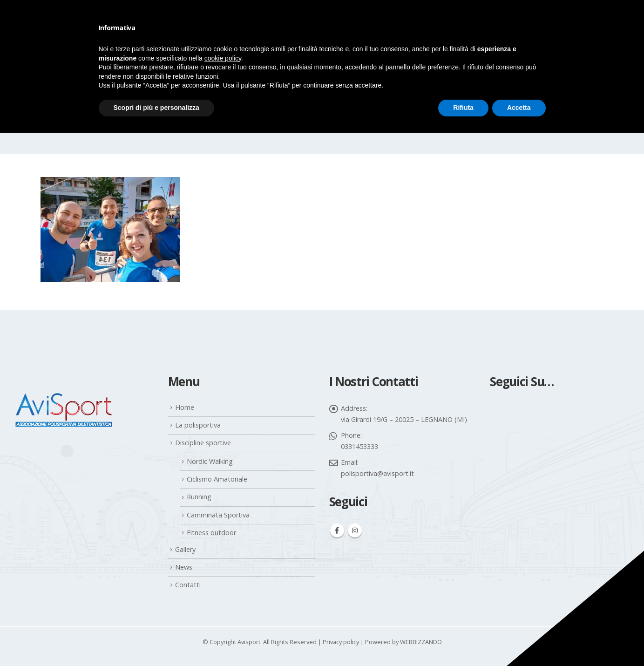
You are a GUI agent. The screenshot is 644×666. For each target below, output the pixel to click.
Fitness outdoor (211, 533)
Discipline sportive (203, 443)
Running (199, 497)
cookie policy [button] (223, 58)
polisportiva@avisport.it (377, 473)
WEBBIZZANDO (421, 642)
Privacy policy (341, 642)
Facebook (337, 530)
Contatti (188, 585)
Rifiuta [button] (463, 108)
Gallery (185, 549)
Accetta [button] (519, 108)
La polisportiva (198, 425)
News (184, 567)
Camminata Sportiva (218, 515)
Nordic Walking (210, 461)
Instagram (355, 530)
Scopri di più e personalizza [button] (156, 108)
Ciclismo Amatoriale (217, 479)
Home (185, 407)
